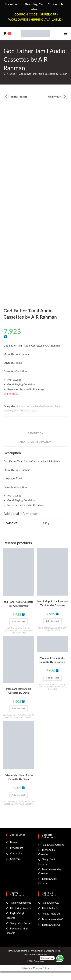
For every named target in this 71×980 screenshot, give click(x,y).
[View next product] (65, 97)
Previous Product (18, 97)
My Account (13, 4)
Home (14, 842)
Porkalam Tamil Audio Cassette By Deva (19, 691)
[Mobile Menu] (66, 33)
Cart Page (15, 859)
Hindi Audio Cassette (47, 852)
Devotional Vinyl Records (17, 931)
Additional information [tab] (35, 442)
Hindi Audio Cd (50, 908)
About (35, 9)
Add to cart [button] (19, 621)
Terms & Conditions (17, 951)
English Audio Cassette (48, 881)
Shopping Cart (35, 4)
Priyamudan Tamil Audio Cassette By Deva (19, 777)
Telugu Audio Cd (51, 914)
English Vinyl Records (15, 915)
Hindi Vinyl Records (21, 908)
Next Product (55, 97)
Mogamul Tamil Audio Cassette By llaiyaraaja (52, 660)
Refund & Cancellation (35, 954)
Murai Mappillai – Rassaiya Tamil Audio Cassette (52, 603)
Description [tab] (35, 433)
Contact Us (56, 4)
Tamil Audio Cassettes (25, 410)
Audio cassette (21, 630)
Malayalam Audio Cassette (50, 871)
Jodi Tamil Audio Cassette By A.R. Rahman (19, 604)
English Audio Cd (51, 925)
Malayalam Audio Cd (53, 919)
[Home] (5, 74)
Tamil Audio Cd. (51, 903)
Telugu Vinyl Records (21, 923)
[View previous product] (6, 97)
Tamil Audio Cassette (53, 845)
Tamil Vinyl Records (21, 903)
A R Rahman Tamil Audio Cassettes (35, 406)
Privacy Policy (37, 951)
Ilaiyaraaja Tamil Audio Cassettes (56, 629)
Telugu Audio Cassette (47, 862)
